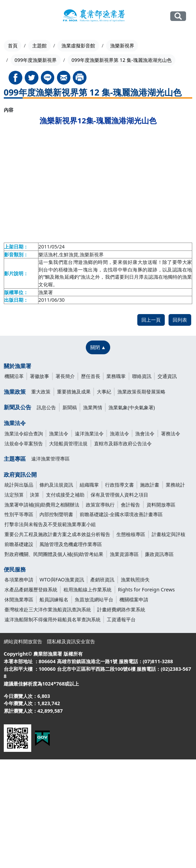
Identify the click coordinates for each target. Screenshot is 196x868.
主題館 (39, 46)
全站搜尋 (178, 16)
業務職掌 (116, 376)
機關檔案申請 (134, 599)
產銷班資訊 (102, 580)
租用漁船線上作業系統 (88, 589)
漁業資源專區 (124, 554)
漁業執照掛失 (135, 580)
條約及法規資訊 (56, 485)
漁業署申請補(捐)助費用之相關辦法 (42, 505)
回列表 (180, 320)
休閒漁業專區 (19, 599)
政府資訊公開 (20, 475)
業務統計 (175, 485)
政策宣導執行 (100, 505)
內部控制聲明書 (56, 514)
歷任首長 (91, 376)
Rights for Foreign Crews (147, 589)
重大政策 (41, 392)
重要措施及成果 (74, 392)
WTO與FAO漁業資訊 (62, 580)
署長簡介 (65, 376)
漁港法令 (119, 433)
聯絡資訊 (142, 376)
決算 (35, 495)
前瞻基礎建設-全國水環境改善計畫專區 (121, 514)
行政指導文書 (119, 485)
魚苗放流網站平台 (94, 599)
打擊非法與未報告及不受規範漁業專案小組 (50, 524)
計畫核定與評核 (169, 534)
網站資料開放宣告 (23, 641)
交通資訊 (167, 376)
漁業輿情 (93, 407)
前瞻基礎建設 (19, 544)
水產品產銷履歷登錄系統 (31, 589)
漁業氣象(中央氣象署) (132, 407)
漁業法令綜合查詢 (24, 433)
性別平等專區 (19, 514)
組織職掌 (89, 485)
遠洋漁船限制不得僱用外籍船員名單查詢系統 (53, 619)
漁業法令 (15, 423)
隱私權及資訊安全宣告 (71, 641)
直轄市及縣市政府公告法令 (123, 443)
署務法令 (171, 433)
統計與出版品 (19, 485)
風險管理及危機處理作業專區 (71, 544)
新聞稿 (70, 407)
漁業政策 (15, 392)
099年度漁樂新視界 (36, 60)
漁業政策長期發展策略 (141, 392)
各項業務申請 (19, 580)
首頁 (13, 46)
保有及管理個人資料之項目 (119, 495)
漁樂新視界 (122, 46)
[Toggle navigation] (14, 16)
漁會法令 (145, 433)
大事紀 (104, 392)
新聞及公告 (18, 407)
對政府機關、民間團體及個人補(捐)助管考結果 (54, 554)
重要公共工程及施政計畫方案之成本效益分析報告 (57, 534)
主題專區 (15, 459)
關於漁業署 (18, 366)
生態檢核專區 (131, 534)
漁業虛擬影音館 (78, 46)
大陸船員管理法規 (68, 443)
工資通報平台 (121, 619)
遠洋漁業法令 (89, 433)
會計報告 (130, 505)
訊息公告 (46, 407)
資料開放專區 (161, 505)
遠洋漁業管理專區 (50, 459)
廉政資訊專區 (159, 554)
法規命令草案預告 (24, 443)
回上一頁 (151, 320)
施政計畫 (150, 485)
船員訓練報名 (54, 599)
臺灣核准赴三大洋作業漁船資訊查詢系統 (48, 609)
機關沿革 (14, 376)
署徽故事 (39, 376)
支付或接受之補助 (65, 495)
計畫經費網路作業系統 (121, 609)
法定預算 (14, 495)
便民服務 (15, 569)
